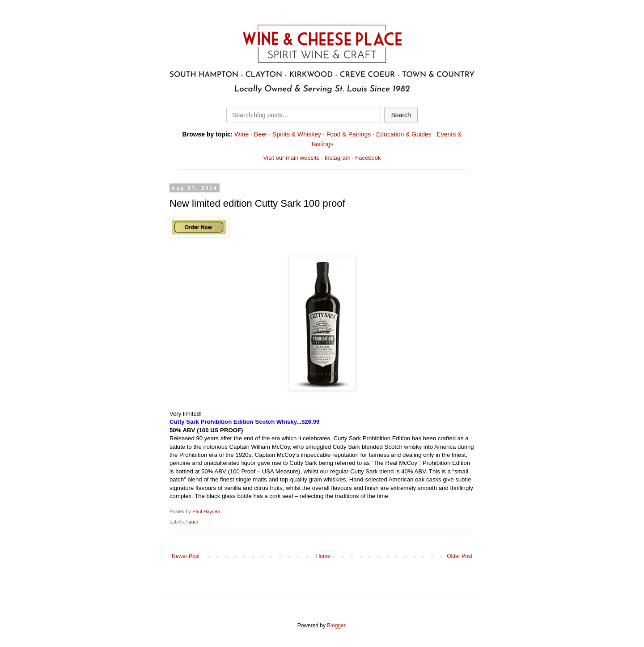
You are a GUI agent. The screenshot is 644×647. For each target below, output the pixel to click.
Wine (241, 134)
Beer (261, 134)
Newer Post (186, 556)
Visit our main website (292, 158)
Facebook (368, 158)
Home (323, 556)
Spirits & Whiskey (297, 134)
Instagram (338, 158)
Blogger (336, 626)
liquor (192, 522)
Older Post (460, 556)
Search (401, 115)
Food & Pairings (349, 134)
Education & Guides (404, 134)
